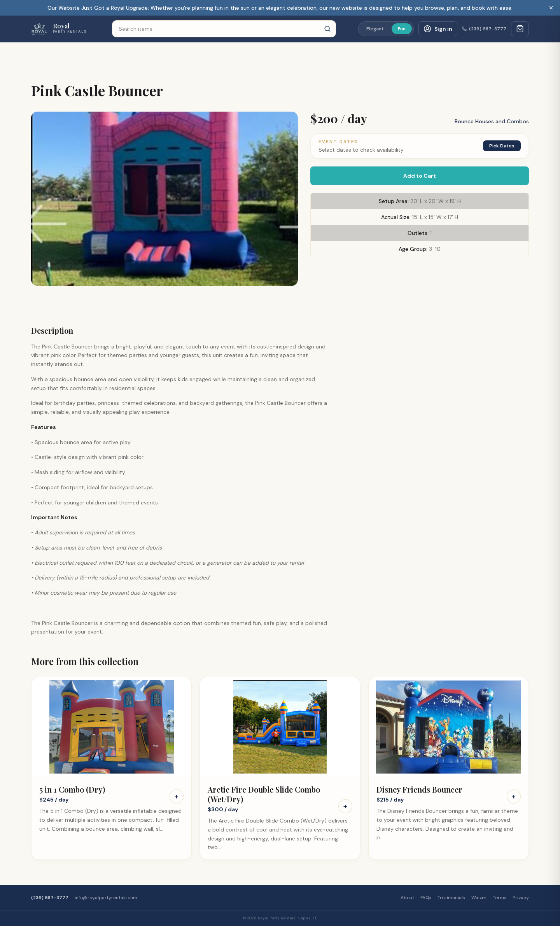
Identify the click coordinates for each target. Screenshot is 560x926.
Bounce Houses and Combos (492, 121)
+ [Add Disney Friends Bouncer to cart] (514, 796)
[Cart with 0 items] (520, 29)
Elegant (375, 29)
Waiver (479, 898)
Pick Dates (502, 146)
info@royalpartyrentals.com (106, 898)
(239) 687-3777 (484, 29)
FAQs (426, 898)
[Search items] (224, 29)
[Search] (327, 29)
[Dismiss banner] (551, 8)
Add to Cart (420, 176)
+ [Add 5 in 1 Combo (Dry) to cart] (177, 796)
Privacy (521, 898)
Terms (500, 898)
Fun (402, 29)
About (407, 898)
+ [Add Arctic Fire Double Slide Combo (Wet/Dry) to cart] (345, 806)
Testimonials (451, 898)
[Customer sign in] (438, 29)
